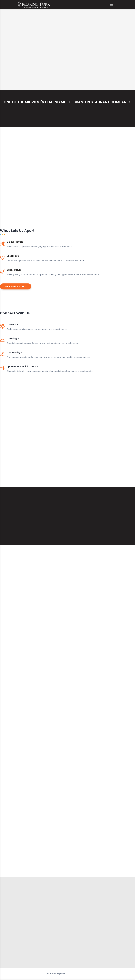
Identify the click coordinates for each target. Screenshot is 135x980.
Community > (14, 352)
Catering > (13, 339)
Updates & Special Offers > (22, 366)
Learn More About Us (16, 286)
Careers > (12, 325)
